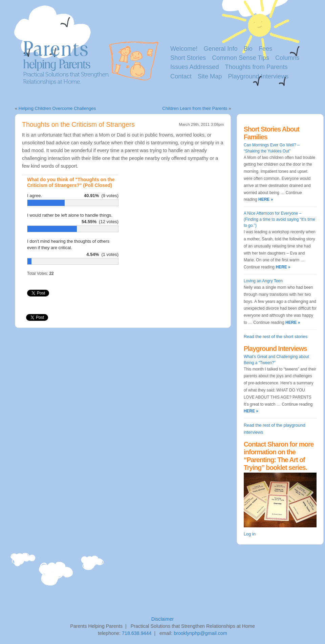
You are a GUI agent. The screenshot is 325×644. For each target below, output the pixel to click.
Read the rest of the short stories (276, 337)
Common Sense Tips (241, 58)
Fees (265, 49)
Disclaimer (163, 619)
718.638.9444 (137, 633)
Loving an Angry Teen (263, 281)
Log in (250, 534)
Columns (287, 58)
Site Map (210, 76)
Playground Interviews (258, 76)
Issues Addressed (195, 67)
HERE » (265, 199)
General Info (221, 49)
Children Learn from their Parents (195, 108)
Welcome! (184, 49)
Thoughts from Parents (256, 67)
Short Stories (188, 58)
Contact (181, 76)
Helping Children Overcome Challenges (57, 108)
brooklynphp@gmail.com (200, 633)
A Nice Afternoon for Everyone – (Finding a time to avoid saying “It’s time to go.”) (279, 219)
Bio (248, 49)
